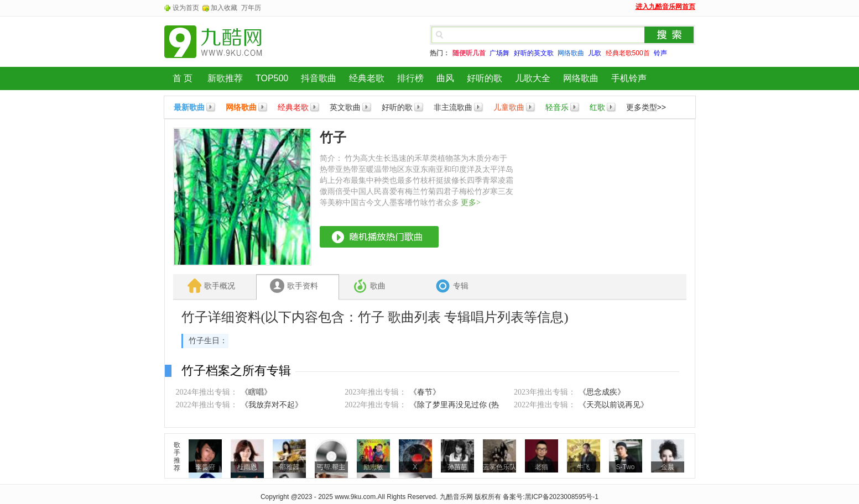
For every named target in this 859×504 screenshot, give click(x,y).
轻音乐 (557, 107)
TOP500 (272, 78)
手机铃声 (629, 78)
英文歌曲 (345, 107)
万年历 (251, 8)
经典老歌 (367, 78)
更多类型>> (646, 107)
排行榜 (410, 78)
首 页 (183, 78)
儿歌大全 (533, 78)
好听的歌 (485, 78)
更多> (471, 203)
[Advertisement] (603, 197)
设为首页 (186, 8)
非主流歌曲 (453, 107)
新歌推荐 (225, 78)
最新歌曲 (189, 107)
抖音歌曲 (319, 78)
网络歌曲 (581, 78)
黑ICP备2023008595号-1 (562, 497)
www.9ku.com (355, 497)
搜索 (669, 35)
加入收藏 (224, 8)
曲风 (445, 78)
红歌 (597, 107)
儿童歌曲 (509, 107)
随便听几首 (469, 53)
